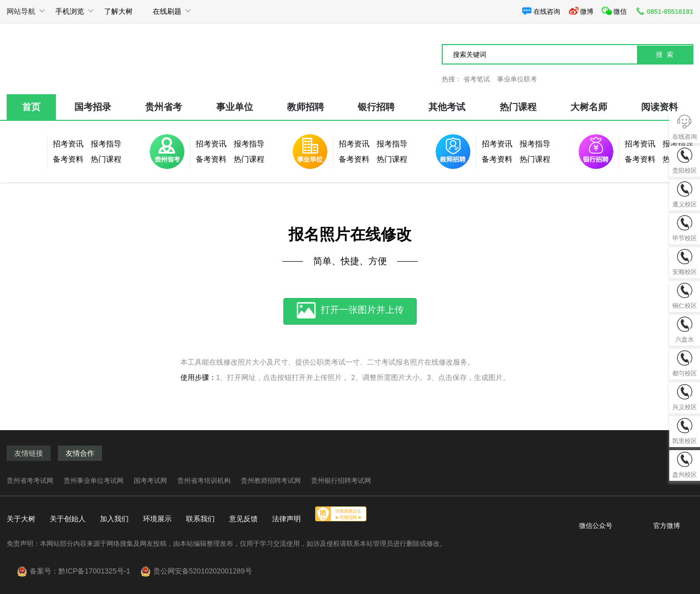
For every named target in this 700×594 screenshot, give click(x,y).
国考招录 (93, 107)
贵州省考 (163, 107)
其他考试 (447, 107)
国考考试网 (150, 481)
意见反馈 (243, 519)
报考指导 (106, 144)
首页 (31, 107)
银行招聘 (376, 107)
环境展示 (157, 519)
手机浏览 (70, 15)
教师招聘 (305, 107)
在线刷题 (167, 15)
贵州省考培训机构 (204, 481)
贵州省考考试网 (30, 481)
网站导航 (21, 15)
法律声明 (286, 519)
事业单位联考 (517, 79)
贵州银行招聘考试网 (341, 481)
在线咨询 (541, 11)
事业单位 (235, 107)
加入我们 (114, 519)
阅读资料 (660, 107)
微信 (614, 11)
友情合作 (80, 453)
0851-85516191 (664, 11)
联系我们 (200, 519)
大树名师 (589, 107)
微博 (581, 11)
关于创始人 (68, 519)
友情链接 (29, 453)
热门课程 (518, 107)
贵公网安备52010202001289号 (203, 571)
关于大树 (21, 519)
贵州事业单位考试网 (94, 481)
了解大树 (118, 11)
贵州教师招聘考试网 (271, 481)
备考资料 (68, 159)
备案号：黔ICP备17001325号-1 (84, 571)
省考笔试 (477, 79)
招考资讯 (68, 144)
